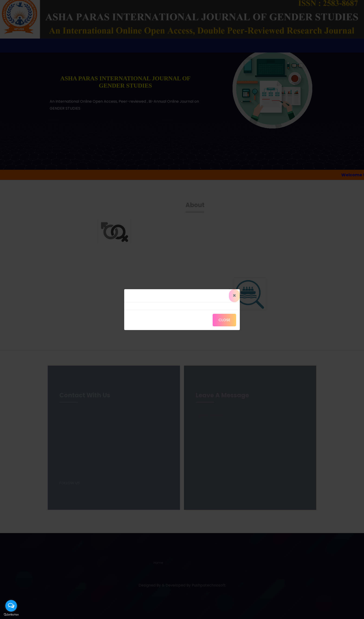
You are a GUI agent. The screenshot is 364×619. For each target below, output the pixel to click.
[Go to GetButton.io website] (11, 614)
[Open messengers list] (11, 606)
